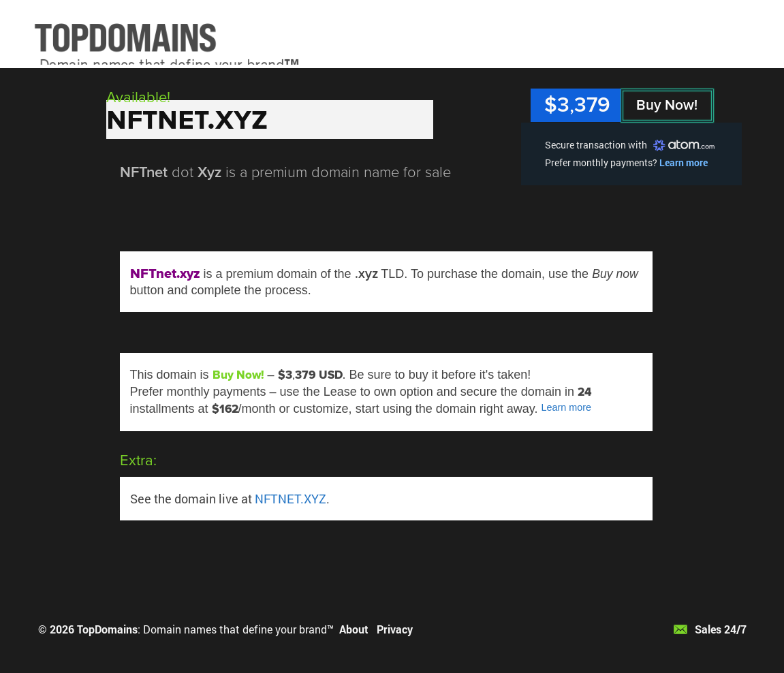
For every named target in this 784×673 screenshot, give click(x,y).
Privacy (395, 629)
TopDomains (107, 629)
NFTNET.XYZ (291, 499)
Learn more (684, 162)
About (354, 629)
